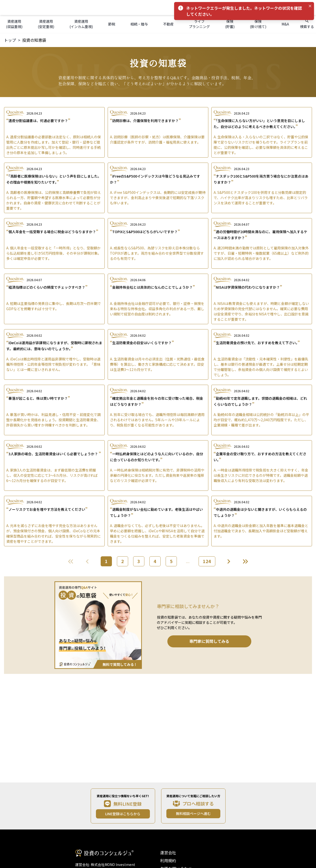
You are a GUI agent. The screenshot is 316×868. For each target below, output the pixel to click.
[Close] (310, 6)
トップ (10, 40)
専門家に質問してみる (209, 641)
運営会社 (168, 852)
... (188, 561)
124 (207, 561)
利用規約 (168, 860)
